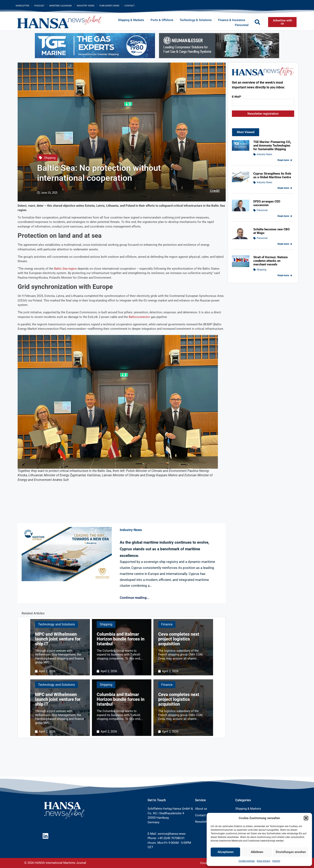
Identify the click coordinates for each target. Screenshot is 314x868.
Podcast (39, 6)
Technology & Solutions (196, 20)
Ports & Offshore (162, 20)
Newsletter (22, 6)
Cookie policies (247, 861)
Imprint (276, 861)
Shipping (50, 158)
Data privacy (264, 861)
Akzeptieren (225, 852)
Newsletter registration (263, 114)
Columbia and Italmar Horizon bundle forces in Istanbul (121, 639)
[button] (306, 818)
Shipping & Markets (131, 20)
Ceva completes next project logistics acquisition (179, 639)
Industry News (86, 6)
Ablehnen (257, 852)
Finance (167, 624)
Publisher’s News (109, 6)
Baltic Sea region (65, 269)
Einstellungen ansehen (291, 852)
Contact (129, 6)
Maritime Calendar (60, 6)
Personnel (242, 25)
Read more (285, 160)
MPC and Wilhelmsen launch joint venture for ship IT (58, 639)
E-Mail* (237, 97)
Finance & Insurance (232, 20)
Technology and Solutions (56, 624)
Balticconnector (139, 317)
